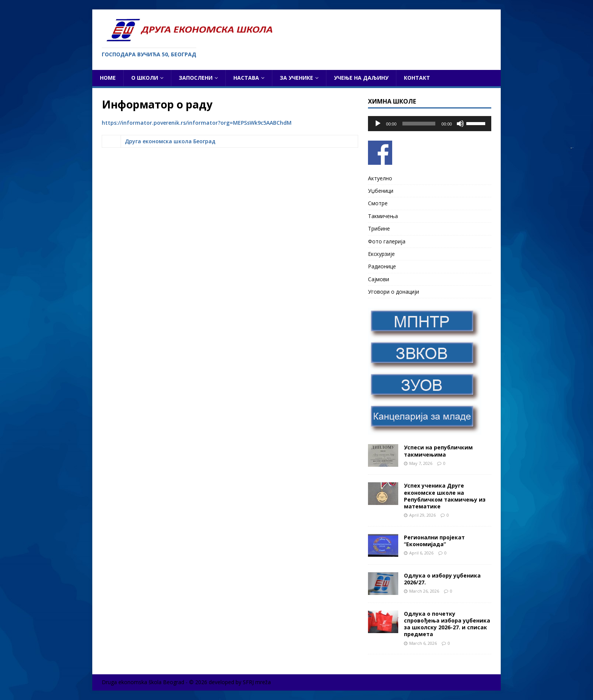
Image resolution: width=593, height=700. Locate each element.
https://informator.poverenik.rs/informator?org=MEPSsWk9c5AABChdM (197, 123)
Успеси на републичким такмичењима (438, 451)
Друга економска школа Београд (170, 141)
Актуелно (380, 178)
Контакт (417, 78)
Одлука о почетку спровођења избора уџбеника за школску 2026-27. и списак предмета (447, 624)
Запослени (196, 78)
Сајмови (379, 279)
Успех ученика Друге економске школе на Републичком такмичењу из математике (445, 496)
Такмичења (383, 216)
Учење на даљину (361, 78)
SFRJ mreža (257, 682)
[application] (430, 124)
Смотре (378, 203)
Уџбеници (381, 191)
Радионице (382, 266)
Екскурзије (381, 254)
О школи (145, 78)
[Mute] (460, 124)
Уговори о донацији (394, 292)
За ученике (296, 78)
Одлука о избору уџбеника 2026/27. (442, 579)
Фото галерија (387, 241)
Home (108, 78)
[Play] (378, 124)
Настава (246, 78)
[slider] (419, 124)
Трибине (379, 228)
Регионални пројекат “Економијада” (434, 541)
